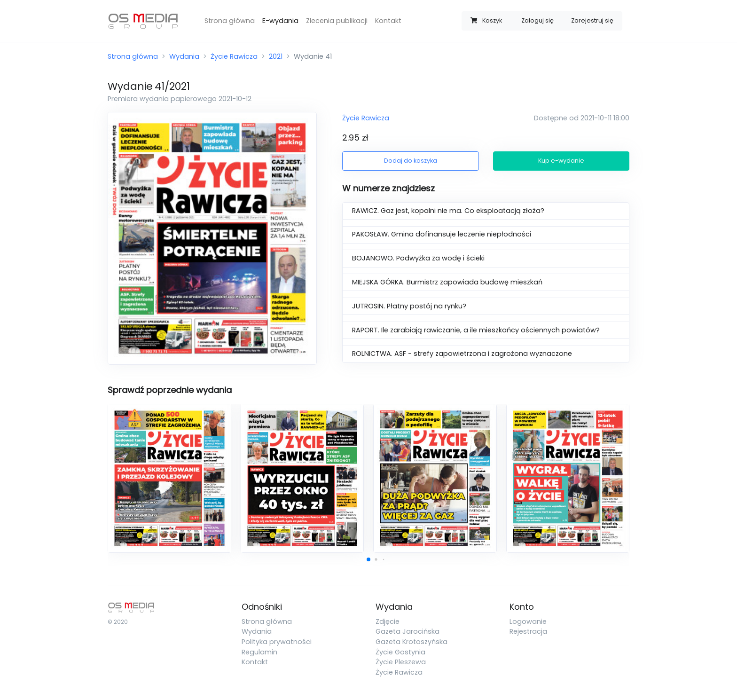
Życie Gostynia (400, 652)
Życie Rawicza (234, 56)
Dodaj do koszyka (411, 161)
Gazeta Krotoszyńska (412, 642)
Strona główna (230, 21)
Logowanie (528, 621)
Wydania (184, 56)
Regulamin (259, 652)
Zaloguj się (537, 20)
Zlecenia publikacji (337, 21)
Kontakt (388, 21)
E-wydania (280, 21)
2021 (276, 56)
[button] (368, 559)
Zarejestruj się (592, 20)
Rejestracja (528, 631)
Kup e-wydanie (561, 161)
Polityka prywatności (277, 642)
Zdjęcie (388, 621)
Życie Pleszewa (401, 662)
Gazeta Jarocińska (408, 631)
